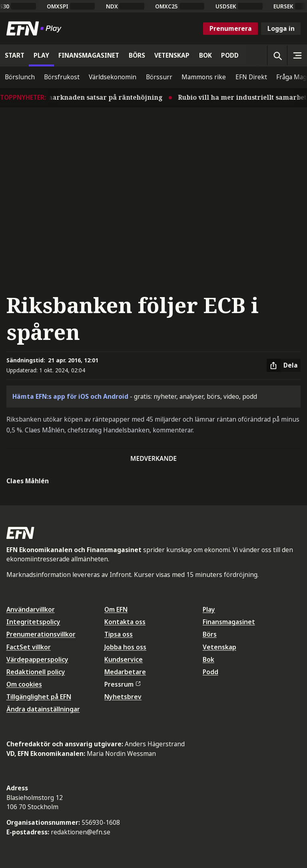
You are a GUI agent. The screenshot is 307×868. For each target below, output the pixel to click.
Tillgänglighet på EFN (39, 697)
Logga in (281, 28)
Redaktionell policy (36, 672)
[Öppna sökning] (277, 55)
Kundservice (124, 659)
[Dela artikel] (284, 366)
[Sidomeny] (297, 55)
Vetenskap (219, 647)
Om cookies (24, 684)
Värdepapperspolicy (37, 659)
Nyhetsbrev (123, 697)
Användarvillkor (31, 609)
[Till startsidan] (36, 28)
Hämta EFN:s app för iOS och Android (70, 396)
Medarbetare (125, 672)
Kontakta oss (125, 622)
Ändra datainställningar (43, 709)
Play (209, 609)
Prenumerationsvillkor (41, 634)
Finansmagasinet (229, 622)
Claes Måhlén (28, 481)
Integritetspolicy (33, 622)
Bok (208, 659)
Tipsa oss (119, 634)
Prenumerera (231, 28)
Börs (210, 634)
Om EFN (116, 609)
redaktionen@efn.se (81, 832)
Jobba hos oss (125, 647)
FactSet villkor (29, 647)
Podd (210, 672)
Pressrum (122, 684)
